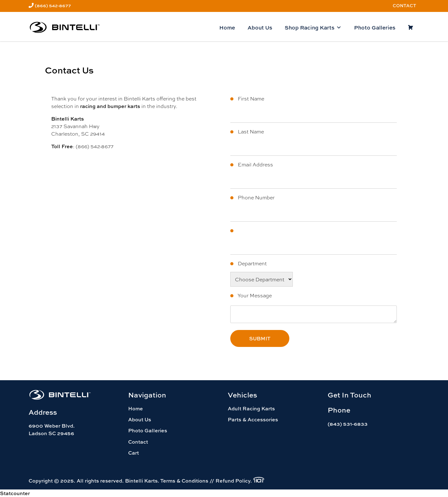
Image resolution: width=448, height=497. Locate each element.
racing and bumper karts (110, 106)
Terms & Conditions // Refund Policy (205, 481)
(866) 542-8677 (53, 5)
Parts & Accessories (253, 419)
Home (227, 27)
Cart (134, 453)
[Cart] (410, 28)
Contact (404, 5)
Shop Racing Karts (313, 28)
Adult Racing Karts (251, 408)
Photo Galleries (375, 27)
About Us (260, 27)
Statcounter (15, 493)
